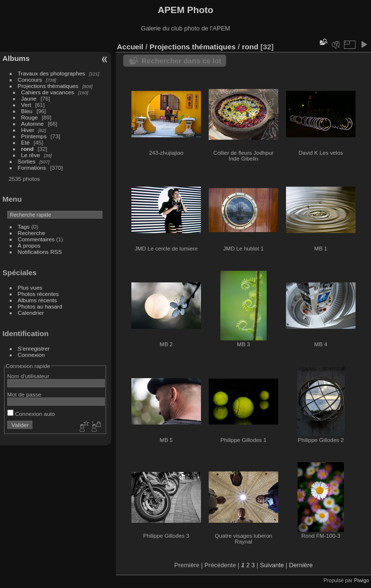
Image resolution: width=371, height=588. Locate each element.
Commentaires (36, 239)
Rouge (30, 117)
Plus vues (30, 287)
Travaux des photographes (52, 73)
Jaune (29, 98)
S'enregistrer (34, 348)
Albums (16, 58)
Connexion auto (31, 414)
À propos (29, 245)
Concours (30, 80)
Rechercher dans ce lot (181, 61)
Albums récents (37, 300)
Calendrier (31, 313)
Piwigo (362, 580)
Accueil (130, 47)
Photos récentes (38, 294)
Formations (32, 168)
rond (28, 149)
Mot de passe (24, 394)
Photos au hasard (40, 306)
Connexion (31, 355)
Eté (26, 142)
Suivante (272, 565)
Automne (33, 124)
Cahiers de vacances (48, 92)
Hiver (28, 130)
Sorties (27, 161)
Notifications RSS (40, 252)
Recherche (32, 233)
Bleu (27, 111)
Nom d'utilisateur (28, 376)
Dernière (301, 565)
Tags (24, 227)
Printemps (34, 136)
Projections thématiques (48, 86)
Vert (26, 105)
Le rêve (31, 155)
